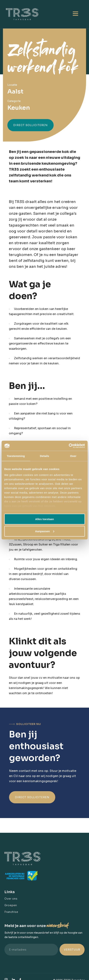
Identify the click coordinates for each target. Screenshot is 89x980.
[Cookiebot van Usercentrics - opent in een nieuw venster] (69, 446)
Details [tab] (45, 456)
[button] (75, 14)
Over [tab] (73, 456)
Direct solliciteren (30, 125)
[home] (24, 14)
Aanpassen (45, 531)
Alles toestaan (45, 519)
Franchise (11, 912)
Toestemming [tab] (16, 456)
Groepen (11, 905)
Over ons (11, 899)
